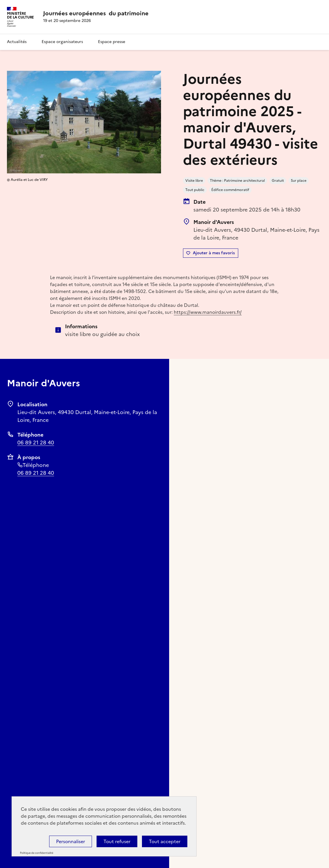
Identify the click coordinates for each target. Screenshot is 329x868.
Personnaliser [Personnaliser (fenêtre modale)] (71, 841)
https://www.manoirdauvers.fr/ (208, 312)
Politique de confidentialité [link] (37, 853)
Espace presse (112, 42)
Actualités (17, 42)
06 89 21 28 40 (36, 443)
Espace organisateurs (62, 42)
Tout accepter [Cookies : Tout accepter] (165, 841)
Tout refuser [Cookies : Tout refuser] (117, 841)
